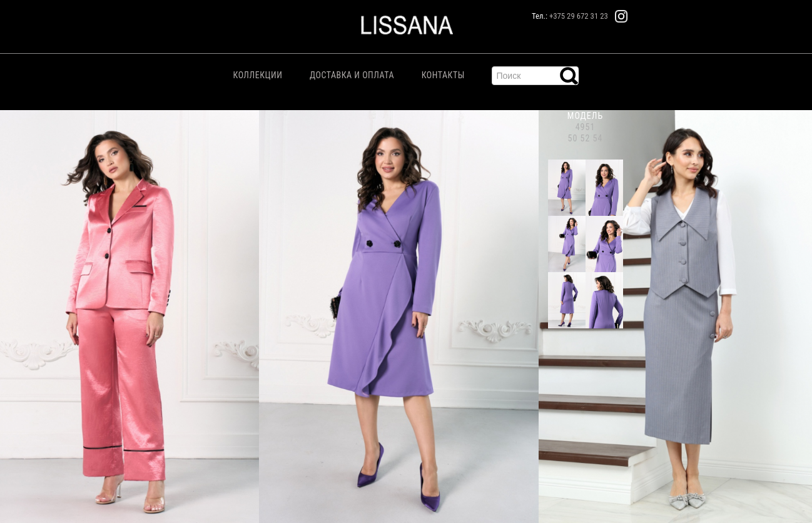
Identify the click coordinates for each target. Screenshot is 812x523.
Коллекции (258, 75)
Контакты (443, 75)
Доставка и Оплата (352, 75)
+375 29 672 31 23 (579, 16)
